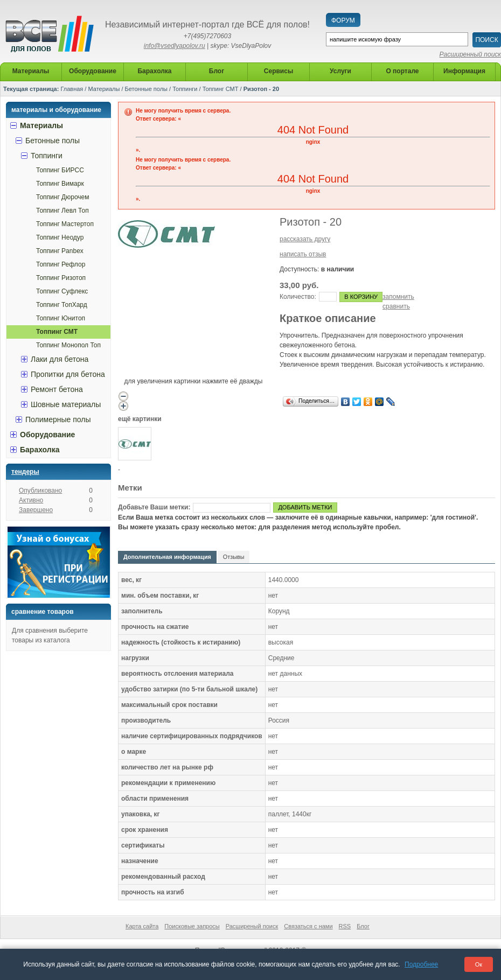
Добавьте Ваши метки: (154, 507)
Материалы (104, 89)
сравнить (396, 306)
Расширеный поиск (252, 926)
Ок (479, 964)
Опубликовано (40, 491)
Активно (31, 500)
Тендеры (25, 472)
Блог (363, 926)
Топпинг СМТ (221, 89)
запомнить (398, 297)
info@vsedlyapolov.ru (175, 46)
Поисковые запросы (192, 926)
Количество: (298, 297)
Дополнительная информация (167, 557)
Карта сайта (142, 926)
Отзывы (234, 557)
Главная (72, 89)
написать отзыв (303, 254)
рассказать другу (305, 239)
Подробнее (421, 964)
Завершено (36, 510)
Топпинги (185, 89)
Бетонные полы (146, 89)
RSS (345, 926)
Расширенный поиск (470, 54)
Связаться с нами (308, 926)
